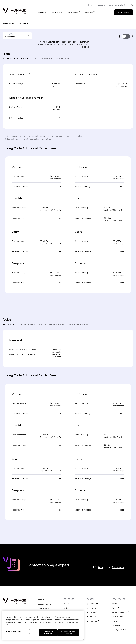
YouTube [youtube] (93, 617)
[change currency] (126, 36)
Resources (88, 12)
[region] (43, 625)
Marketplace (43, 600)
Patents (115, 621)
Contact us (118, 567)
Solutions (56, 12)
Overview (9, 23)
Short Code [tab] (63, 59)
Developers (73, 12)
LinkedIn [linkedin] (93, 608)
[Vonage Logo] (14, 11)
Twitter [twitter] (92, 612)
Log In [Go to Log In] (91, 5)
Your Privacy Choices (119, 612)
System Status (44, 608)
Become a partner (45, 604)
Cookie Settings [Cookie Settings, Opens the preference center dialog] (13, 631)
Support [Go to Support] (101, 5)
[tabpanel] (68, 191)
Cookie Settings (117, 617)
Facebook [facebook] (93, 604)
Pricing (23, 23)
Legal (114, 604)
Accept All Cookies (48, 633)
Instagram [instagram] (93, 621)
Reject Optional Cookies (68, 633)
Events (65, 608)
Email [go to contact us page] (101, 567)
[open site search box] (132, 5)
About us (66, 604)
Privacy (114, 608)
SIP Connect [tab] (28, 325)
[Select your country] (117, 5)
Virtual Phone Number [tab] (16, 59)
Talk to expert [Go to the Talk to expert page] (124, 12)
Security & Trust (118, 630)
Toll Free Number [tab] (42, 59)
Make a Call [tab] (10, 325)
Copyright (115, 625)
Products (40, 12)
